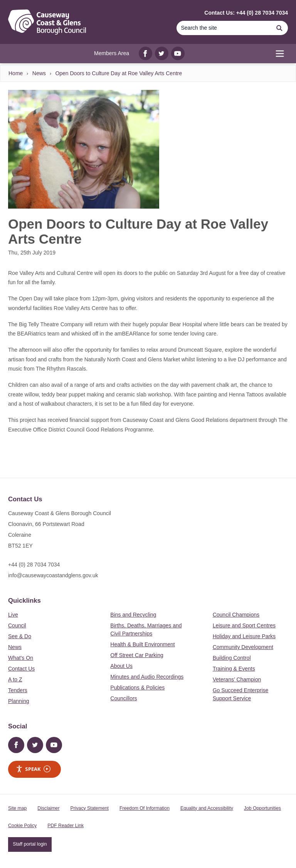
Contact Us (21, 669)
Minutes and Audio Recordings (147, 677)
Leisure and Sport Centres (244, 625)
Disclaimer (48, 808)
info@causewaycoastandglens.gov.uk (53, 575)
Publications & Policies (137, 688)
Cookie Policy (22, 826)
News (39, 73)
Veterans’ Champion (237, 679)
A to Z (15, 679)
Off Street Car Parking (137, 655)
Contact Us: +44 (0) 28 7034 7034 (246, 13)
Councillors (124, 698)
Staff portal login (30, 844)
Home (16, 73)
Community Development (243, 647)
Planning (19, 701)
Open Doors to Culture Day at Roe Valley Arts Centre (119, 73)
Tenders (18, 690)
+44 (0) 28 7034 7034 (34, 565)
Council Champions (236, 615)
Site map (17, 808)
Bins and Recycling (133, 615)
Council (17, 625)
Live (13, 615)
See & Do (20, 636)
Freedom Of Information (145, 808)
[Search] (224, 28)
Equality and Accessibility (207, 808)
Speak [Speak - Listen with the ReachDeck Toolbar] (33, 769)
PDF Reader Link (66, 826)
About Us (121, 666)
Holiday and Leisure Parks (244, 636)
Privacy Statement (90, 808)
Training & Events (234, 669)
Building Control (232, 658)
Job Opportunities (262, 808)
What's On (21, 658)
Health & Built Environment (142, 644)
